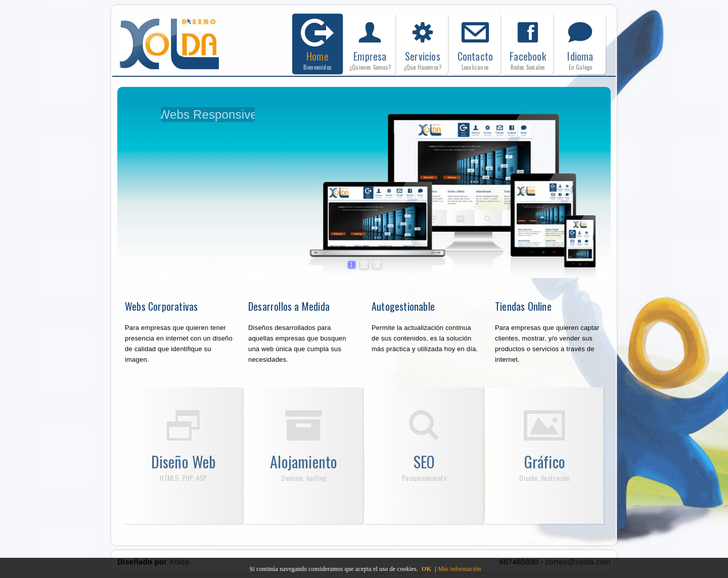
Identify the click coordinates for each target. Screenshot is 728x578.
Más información (459, 569)
